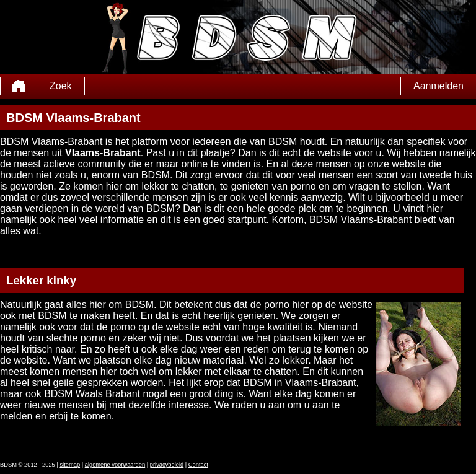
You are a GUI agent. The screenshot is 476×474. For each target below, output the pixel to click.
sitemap (70, 465)
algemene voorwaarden (115, 465)
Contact (198, 465)
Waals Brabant (108, 394)
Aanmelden (439, 86)
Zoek (61, 86)
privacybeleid (167, 465)
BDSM (324, 220)
